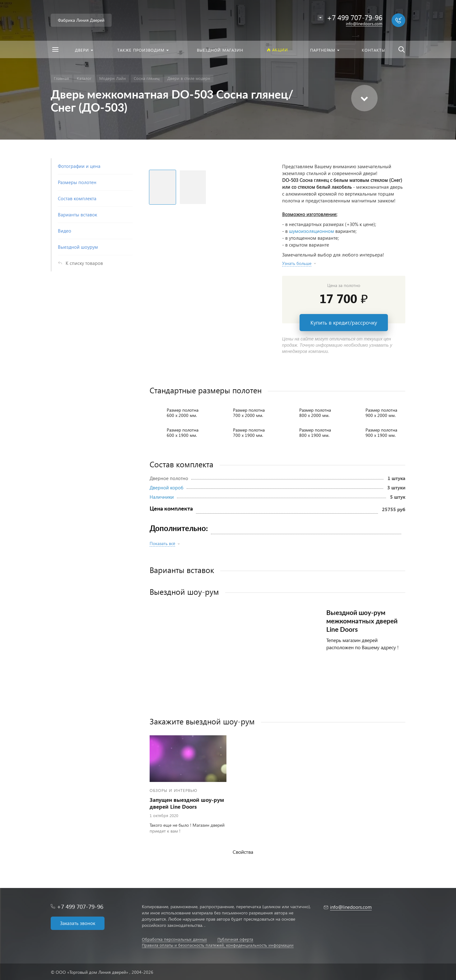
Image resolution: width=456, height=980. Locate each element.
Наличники (162, 497)
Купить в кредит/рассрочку (344, 323)
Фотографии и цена (79, 166)
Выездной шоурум (78, 247)
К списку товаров (84, 263)
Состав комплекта (77, 198)
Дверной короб (167, 488)
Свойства (243, 852)
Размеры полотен (77, 182)
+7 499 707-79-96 (80, 906)
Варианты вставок (77, 215)
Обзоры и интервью (173, 790)
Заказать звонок (78, 923)
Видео (65, 231)
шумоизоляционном (312, 231)
